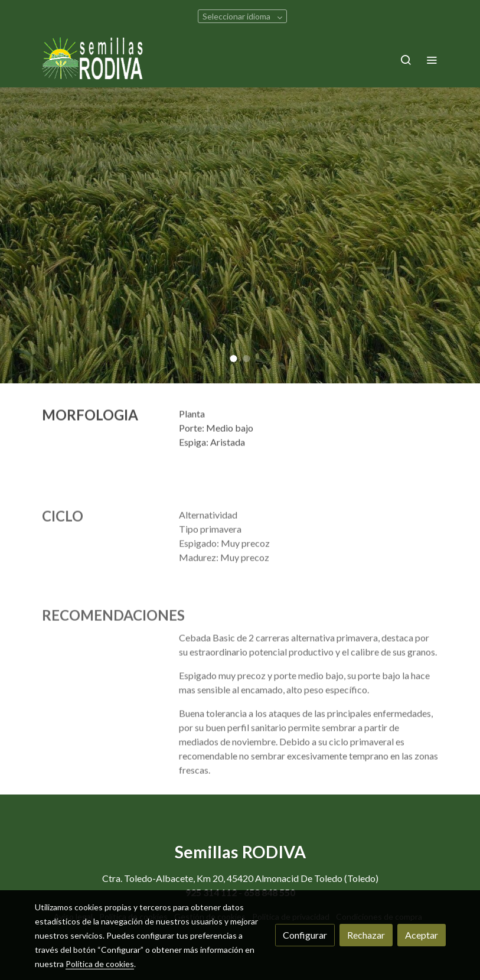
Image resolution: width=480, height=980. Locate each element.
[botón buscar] (406, 60)
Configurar (305, 935)
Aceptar (422, 935)
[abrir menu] (432, 60)
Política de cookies (100, 964)
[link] (93, 59)
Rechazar (366, 935)
